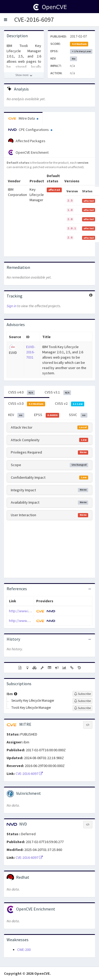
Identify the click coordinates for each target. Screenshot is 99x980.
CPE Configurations (30, 130)
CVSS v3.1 (58, 392)
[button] (6, 20)
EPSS (47, 415)
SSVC (78, 415)
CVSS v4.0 (22, 392)
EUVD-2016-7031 (31, 352)
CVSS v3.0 (27, 404)
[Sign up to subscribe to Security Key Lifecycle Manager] (82, 701)
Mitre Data (23, 118)
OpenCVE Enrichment (28, 152)
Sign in (11, 306)
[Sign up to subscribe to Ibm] (82, 694)
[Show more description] (24, 75)
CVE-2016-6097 (34, 20)
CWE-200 (24, 950)
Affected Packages (27, 141)
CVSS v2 (70, 404)
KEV (16, 415)
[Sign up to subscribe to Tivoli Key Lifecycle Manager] (82, 708)
